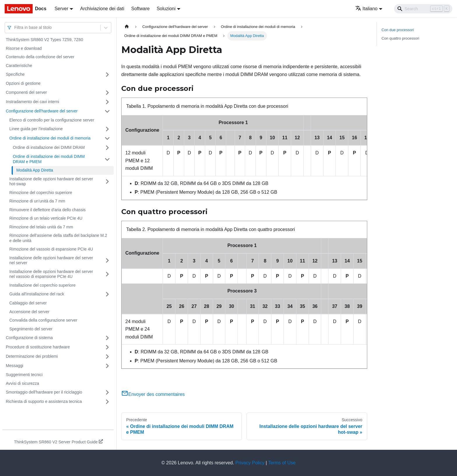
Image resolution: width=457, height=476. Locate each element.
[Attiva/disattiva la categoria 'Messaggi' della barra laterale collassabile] (107, 366)
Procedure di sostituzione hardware (38, 347)
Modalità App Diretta (35, 170)
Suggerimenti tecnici (24, 375)
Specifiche (15, 74)
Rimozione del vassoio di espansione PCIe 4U (51, 249)
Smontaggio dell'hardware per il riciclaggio (44, 392)
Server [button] (61, 9)
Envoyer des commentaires (153, 394)
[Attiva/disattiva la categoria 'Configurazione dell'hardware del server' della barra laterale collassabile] (107, 111)
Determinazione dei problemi (32, 356)
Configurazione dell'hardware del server (42, 111)
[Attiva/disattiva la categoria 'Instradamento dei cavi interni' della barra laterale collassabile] (107, 102)
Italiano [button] (367, 9)
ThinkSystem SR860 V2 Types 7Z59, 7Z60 (44, 40)
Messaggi (15, 366)
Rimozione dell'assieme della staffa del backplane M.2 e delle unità (58, 238)
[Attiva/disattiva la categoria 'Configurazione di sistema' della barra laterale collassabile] (107, 338)
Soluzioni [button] (166, 9)
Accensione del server (29, 312)
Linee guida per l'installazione (36, 129)
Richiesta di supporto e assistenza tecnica (44, 401)
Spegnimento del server (31, 329)
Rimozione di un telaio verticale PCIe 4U (46, 218)
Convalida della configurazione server (43, 320)
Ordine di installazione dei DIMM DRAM (49, 147)
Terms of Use (282, 463)
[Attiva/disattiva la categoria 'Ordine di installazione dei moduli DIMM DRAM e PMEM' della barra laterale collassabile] (107, 159)
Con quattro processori (400, 38)
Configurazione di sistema (29, 338)
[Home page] (127, 27)
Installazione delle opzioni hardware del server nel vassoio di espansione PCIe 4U (51, 274)
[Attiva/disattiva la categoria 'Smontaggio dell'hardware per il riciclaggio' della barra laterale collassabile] (107, 392)
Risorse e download (24, 48)
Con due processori (398, 30)
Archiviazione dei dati (102, 9)
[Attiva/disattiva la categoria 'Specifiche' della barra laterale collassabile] (107, 75)
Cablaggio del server (28, 303)
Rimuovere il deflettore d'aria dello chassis (48, 210)
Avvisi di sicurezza (22, 383)
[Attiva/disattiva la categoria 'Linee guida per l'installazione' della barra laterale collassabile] (107, 129)
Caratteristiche (19, 66)
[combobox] (15, 28)
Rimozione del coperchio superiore (41, 193)
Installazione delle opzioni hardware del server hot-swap (51, 181)
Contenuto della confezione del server (40, 57)
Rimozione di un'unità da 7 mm (37, 201)
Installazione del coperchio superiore (42, 285)
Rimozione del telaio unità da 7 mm (41, 227)
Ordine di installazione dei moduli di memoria (50, 138)
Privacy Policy (250, 463)
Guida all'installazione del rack (37, 294)
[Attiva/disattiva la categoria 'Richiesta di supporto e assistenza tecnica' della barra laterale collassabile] (107, 402)
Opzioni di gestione (23, 83)
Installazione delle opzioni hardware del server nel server (51, 260)
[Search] (423, 9)
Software (140, 9)
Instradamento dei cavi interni (32, 102)
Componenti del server (26, 92)
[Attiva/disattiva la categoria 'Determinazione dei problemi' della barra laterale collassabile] (107, 357)
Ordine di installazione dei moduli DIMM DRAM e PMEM (49, 159)
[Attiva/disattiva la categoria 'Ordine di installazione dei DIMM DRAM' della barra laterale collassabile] (107, 148)
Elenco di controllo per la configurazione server (52, 120)
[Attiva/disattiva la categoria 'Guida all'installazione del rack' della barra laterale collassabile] (107, 294)
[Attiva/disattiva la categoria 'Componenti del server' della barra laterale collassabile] (107, 93)
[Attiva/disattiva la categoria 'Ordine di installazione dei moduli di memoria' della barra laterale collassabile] (107, 138)
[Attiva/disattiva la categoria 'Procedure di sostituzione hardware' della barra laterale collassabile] (107, 347)
